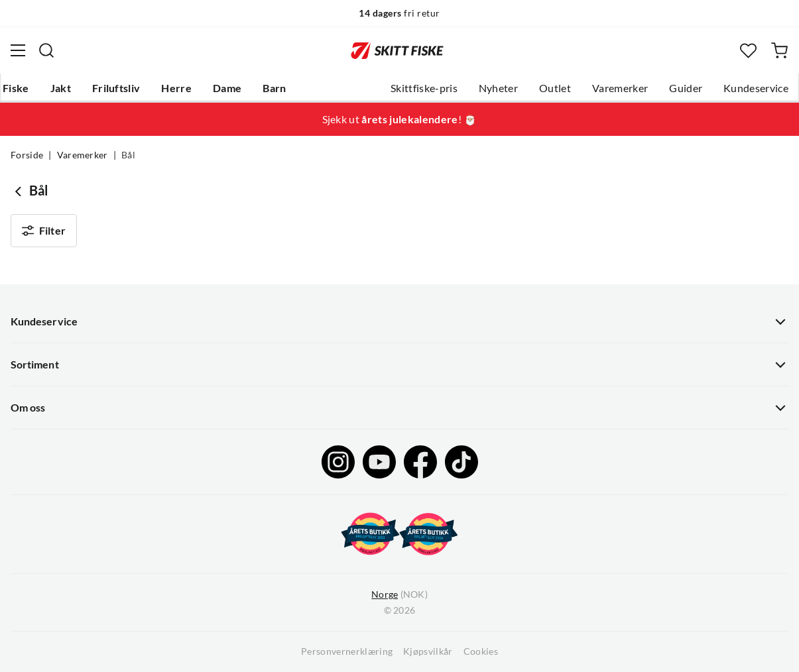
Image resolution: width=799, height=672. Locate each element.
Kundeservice (756, 88)
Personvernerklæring (347, 651)
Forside (27, 155)
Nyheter (498, 88)
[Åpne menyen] (18, 50)
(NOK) (399, 595)
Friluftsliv (116, 88)
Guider (686, 88)
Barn (274, 88)
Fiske (16, 88)
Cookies (481, 651)
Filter (44, 231)
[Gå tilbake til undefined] (20, 191)
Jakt (61, 88)
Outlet (555, 88)
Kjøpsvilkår (428, 651)
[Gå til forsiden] (397, 50)
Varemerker (620, 88)
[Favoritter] (748, 51)
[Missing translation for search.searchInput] (46, 50)
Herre (176, 88)
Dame (227, 88)
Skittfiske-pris (424, 88)
